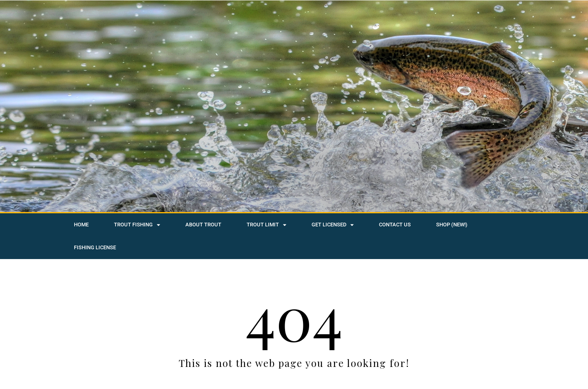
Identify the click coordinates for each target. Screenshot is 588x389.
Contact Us (395, 225)
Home (81, 225)
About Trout (203, 225)
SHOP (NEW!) (452, 225)
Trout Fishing (137, 225)
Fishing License (95, 247)
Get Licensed (333, 225)
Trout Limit (266, 225)
